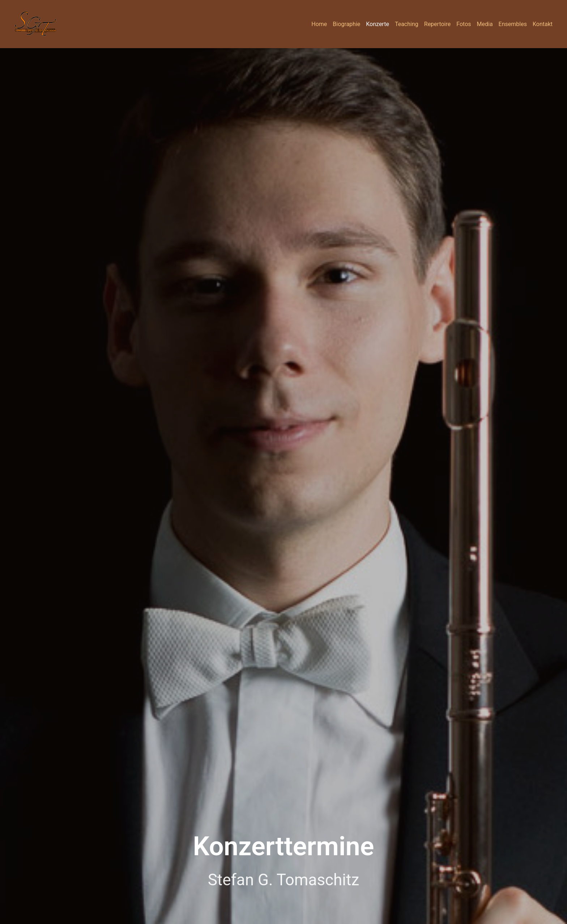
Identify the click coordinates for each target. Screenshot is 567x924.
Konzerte (378, 24)
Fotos (464, 24)
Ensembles (513, 24)
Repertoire (437, 24)
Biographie (346, 24)
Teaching (407, 24)
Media (485, 24)
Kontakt (543, 24)
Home (319, 24)
